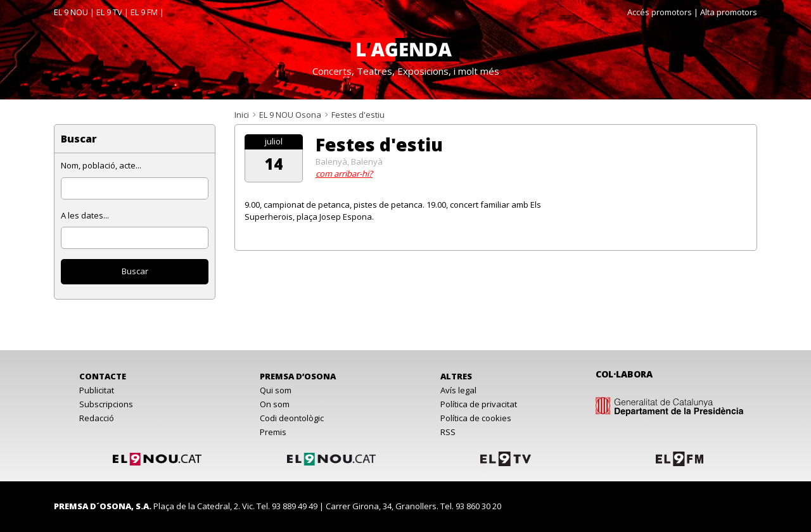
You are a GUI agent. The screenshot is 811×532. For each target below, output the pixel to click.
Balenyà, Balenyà (349, 161)
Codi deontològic (292, 418)
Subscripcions (106, 404)
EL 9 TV (109, 12)
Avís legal (458, 390)
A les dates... (85, 215)
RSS (448, 432)
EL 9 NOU (71, 12)
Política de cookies (476, 418)
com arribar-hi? (344, 174)
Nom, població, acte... (101, 165)
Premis (273, 432)
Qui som (276, 390)
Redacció (97, 418)
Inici (242, 115)
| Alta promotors (725, 12)
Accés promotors (660, 12)
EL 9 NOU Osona (290, 115)
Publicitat (97, 390)
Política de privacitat (479, 404)
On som (275, 404)
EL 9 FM (144, 12)
